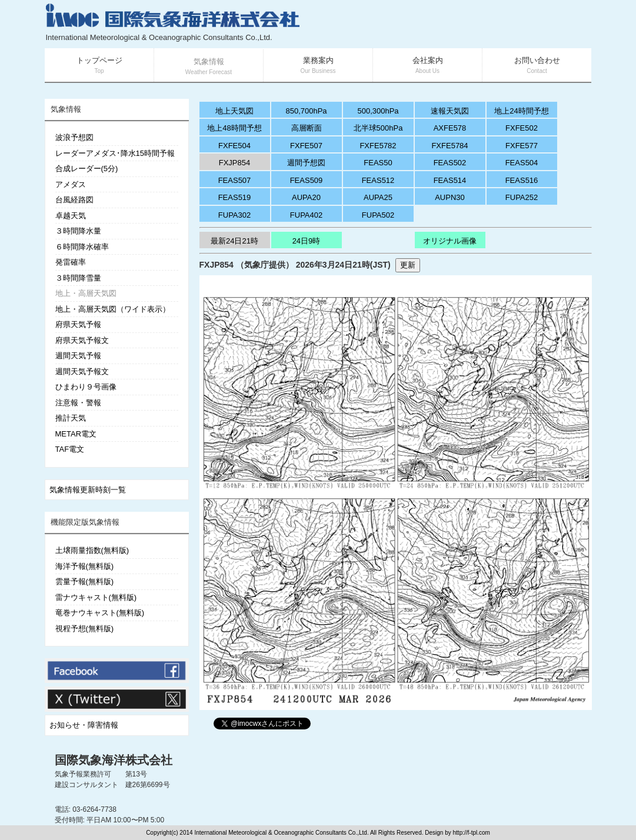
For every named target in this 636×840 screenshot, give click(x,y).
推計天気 (71, 418)
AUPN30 (450, 197)
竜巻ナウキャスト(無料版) (100, 613)
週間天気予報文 (82, 371)
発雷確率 (71, 262)
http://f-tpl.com (472, 833)
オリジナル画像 (450, 241)
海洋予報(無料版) (85, 566)
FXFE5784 (449, 146)
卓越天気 (71, 216)
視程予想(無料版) (85, 629)
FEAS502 (450, 163)
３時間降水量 (78, 231)
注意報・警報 (78, 403)
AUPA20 (306, 197)
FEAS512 (378, 180)
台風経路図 (74, 200)
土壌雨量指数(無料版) (92, 550)
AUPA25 (378, 197)
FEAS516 (522, 180)
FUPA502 (378, 215)
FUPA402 (306, 215)
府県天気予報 (78, 324)
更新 (408, 265)
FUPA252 (522, 197)
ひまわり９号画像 (86, 387)
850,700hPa (306, 111)
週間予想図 (306, 163)
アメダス (71, 184)
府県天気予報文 (82, 340)
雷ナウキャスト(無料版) (96, 597)
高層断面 (307, 128)
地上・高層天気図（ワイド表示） (113, 309)
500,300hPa (378, 111)
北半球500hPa (378, 128)
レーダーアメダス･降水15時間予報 (115, 153)
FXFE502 (522, 128)
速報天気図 (450, 111)
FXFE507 (306, 146)
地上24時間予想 (521, 111)
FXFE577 (522, 146)
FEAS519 (235, 197)
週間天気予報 (78, 356)
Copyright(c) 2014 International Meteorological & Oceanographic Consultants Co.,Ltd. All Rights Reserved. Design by (299, 833)
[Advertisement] (451, 24)
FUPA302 (234, 215)
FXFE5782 (378, 146)
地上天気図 (234, 111)
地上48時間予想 (234, 128)
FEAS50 (378, 163)
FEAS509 (307, 180)
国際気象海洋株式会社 (114, 760)
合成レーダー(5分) (87, 169)
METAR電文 (76, 434)
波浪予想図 (74, 137)
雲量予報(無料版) (85, 581)
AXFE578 (450, 128)
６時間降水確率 (82, 247)
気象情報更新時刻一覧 (88, 490)
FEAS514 (450, 180)
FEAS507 (235, 180)
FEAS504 (522, 163)
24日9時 (307, 241)
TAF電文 (70, 449)
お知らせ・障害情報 (84, 725)
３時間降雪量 (78, 278)
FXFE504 (234, 146)
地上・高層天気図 (86, 293)
